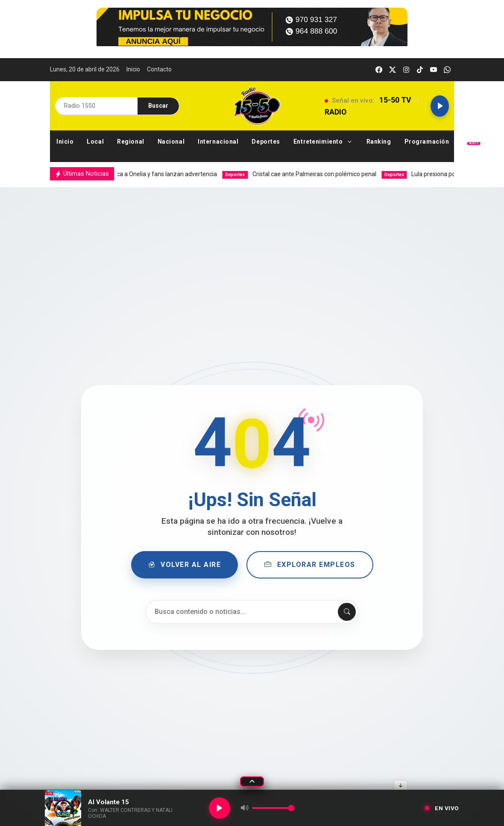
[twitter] (393, 69)
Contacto (159, 69)
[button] (324, 142)
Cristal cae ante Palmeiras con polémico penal (307, 174)
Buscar (158, 106)
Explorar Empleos (310, 565)
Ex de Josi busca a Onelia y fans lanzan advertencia (134, 174)
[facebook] (379, 69)
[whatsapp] (447, 69)
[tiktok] (420, 69)
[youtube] (434, 69)
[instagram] (406, 69)
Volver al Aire (185, 565)
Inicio (133, 69)
